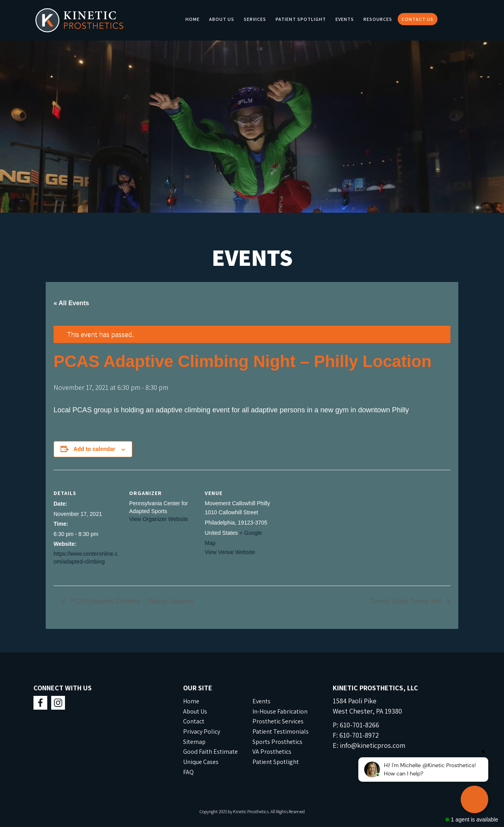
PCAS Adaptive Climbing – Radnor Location (131, 601)
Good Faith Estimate (210, 752)
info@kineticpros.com (372, 745)
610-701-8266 (359, 725)
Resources (378, 19)
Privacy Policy (202, 732)
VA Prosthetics (272, 752)
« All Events (71, 303)
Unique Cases (201, 762)
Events (345, 19)
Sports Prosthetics (277, 742)
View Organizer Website (159, 519)
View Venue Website (230, 552)
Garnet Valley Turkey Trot (407, 601)
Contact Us (418, 19)
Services (255, 19)
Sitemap (194, 742)
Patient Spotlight (301, 19)
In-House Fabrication (280, 711)
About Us (222, 19)
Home (193, 19)
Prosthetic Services (278, 721)
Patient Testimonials (281, 732)
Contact (194, 721)
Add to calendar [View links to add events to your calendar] (94, 449)
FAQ (188, 772)
